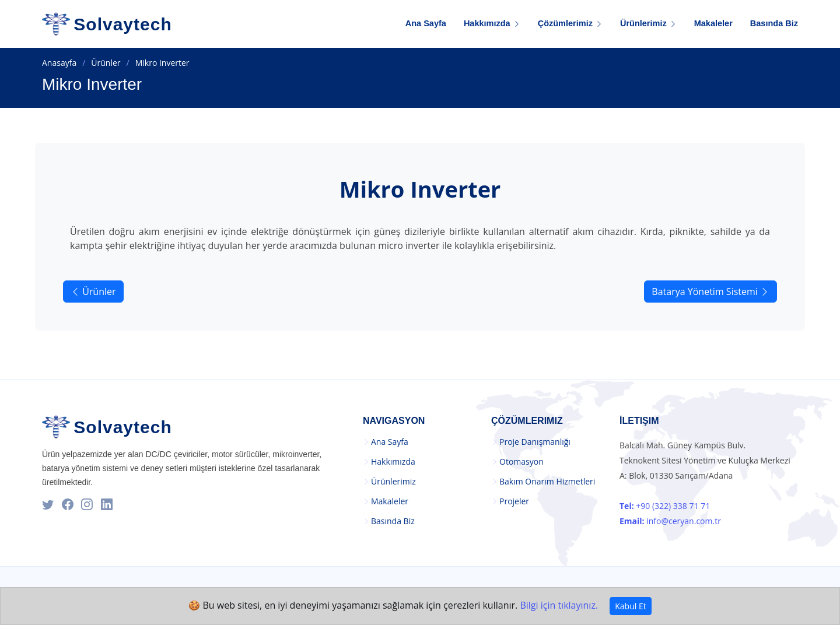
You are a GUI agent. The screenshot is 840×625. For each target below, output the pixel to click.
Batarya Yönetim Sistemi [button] (710, 292)
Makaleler (713, 23)
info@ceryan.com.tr (670, 521)
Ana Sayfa (426, 23)
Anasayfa (59, 63)
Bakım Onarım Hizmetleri (547, 482)
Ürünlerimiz (393, 482)
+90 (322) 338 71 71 (665, 506)
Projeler (514, 501)
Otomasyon (521, 462)
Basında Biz (774, 23)
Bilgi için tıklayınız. (559, 605)
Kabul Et (630, 606)
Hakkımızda (393, 462)
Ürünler (106, 63)
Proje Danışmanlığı (535, 442)
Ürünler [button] (93, 292)
